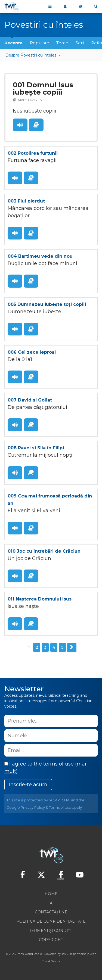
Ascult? (20, 125)
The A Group (51, 961)
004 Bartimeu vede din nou (40, 256)
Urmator (72, 648)
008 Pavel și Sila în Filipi (36, 448)
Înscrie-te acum (28, 785)
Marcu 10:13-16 (30, 100)
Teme (62, 43)
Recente (13, 43)
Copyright (51, 940)
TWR (65, 954)
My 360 (65, 7)
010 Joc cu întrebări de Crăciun (44, 551)
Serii (80, 43)
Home (51, 894)
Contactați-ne (51, 912)
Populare (40, 43)
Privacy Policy (33, 808)
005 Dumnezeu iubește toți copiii (47, 304)
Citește (36, 125)
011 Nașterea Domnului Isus (40, 599)
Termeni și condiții (51, 931)
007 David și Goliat (30, 400)
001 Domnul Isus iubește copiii (43, 88)
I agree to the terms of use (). (45, 768)
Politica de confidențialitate (51, 921)
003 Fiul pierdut (26, 201)
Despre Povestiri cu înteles (31, 55)
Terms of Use (60, 808)
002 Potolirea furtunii (33, 153)
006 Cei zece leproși (32, 352)
